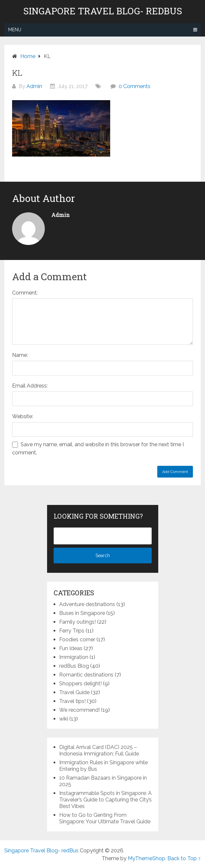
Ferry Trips (72, 631)
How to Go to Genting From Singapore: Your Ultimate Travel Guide (105, 818)
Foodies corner (77, 640)
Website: (23, 416)
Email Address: (30, 386)
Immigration (74, 657)
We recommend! (79, 710)
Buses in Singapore (82, 613)
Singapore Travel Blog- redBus (103, 11)
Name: (20, 355)
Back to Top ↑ (184, 858)
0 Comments (135, 86)
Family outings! (77, 622)
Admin (34, 86)
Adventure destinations (87, 604)
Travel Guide (74, 692)
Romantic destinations (86, 675)
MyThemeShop (146, 858)
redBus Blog (74, 666)
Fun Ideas (71, 648)
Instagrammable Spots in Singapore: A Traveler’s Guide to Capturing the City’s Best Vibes (105, 800)
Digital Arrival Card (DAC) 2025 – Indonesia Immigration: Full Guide (99, 750)
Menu (15, 30)
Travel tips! (72, 701)
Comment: (25, 293)
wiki (64, 719)
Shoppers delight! (80, 684)
